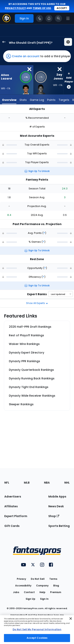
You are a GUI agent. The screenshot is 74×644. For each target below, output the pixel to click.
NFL (7, 483)
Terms (53, 579)
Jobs (16, 592)
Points (51, 100)
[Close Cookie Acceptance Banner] (71, 619)
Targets (64, 100)
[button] (37, 56)
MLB (27, 483)
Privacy (21, 579)
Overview (9, 100)
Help (42, 592)
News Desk (56, 506)
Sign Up (30, 599)
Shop (54, 516)
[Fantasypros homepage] (7, 21)
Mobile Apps (57, 497)
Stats (23, 100)
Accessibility (23, 586)
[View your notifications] (49, 18)
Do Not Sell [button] (38, 579)
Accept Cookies (37, 638)
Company (42, 586)
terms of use (42, 8)
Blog (56, 586)
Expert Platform (16, 516)
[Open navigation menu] (68, 18)
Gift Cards (12, 526)
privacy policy (15, 8)
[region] (37, 630)
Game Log (37, 100)
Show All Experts (37, 303)
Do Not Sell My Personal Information (37, 629)
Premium (56, 592)
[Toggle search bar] (58, 18)
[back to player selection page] (3, 42)
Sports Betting (59, 526)
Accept (62, 8)
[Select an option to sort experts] (60, 294)
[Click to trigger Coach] (39, 18)
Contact (29, 592)
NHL (67, 483)
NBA (47, 483)
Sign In (44, 599)
